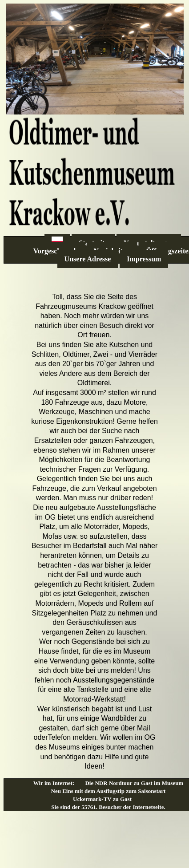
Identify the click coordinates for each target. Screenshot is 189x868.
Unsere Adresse (88, 259)
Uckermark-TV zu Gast (102, 799)
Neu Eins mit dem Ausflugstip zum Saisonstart (109, 791)
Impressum (144, 259)
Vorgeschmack (56, 251)
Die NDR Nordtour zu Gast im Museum (134, 783)
